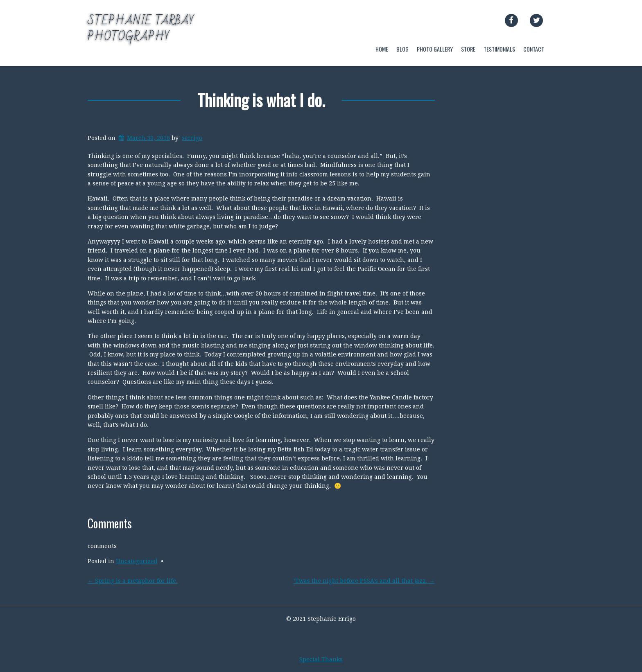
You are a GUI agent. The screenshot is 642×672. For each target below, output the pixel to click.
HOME (382, 49)
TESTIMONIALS (499, 49)
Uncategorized (137, 561)
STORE (468, 49)
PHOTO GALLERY (435, 49)
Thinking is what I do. (261, 100)
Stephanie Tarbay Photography (141, 29)
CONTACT (534, 49)
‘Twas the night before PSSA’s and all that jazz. (364, 581)
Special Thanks (321, 659)
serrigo (192, 138)
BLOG (402, 49)
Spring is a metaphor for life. (133, 581)
